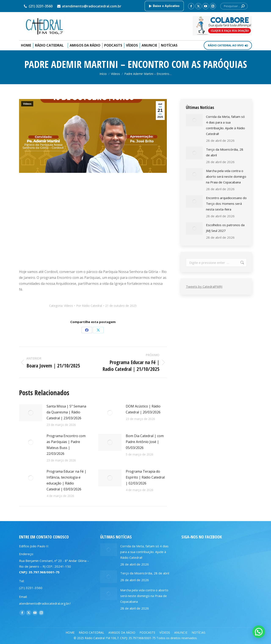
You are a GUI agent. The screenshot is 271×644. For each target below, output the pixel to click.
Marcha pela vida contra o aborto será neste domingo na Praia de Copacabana (226, 176)
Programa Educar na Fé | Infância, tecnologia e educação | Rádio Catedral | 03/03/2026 (66, 480)
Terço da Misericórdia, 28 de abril (225, 152)
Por (89, 306)
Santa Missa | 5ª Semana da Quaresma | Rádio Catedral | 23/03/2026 (66, 412)
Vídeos (27, 104)
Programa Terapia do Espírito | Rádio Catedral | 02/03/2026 (145, 477)
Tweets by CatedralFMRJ (204, 286)
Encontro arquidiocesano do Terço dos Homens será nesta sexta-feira (226, 204)
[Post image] (31, 413)
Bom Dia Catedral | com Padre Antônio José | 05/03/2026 (145, 442)
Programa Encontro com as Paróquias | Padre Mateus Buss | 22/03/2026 (66, 445)
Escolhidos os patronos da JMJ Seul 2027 (225, 228)
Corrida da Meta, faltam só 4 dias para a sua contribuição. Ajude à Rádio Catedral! (225, 125)
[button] (259, 632)
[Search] (234, 6)
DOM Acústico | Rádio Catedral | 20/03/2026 (143, 409)
